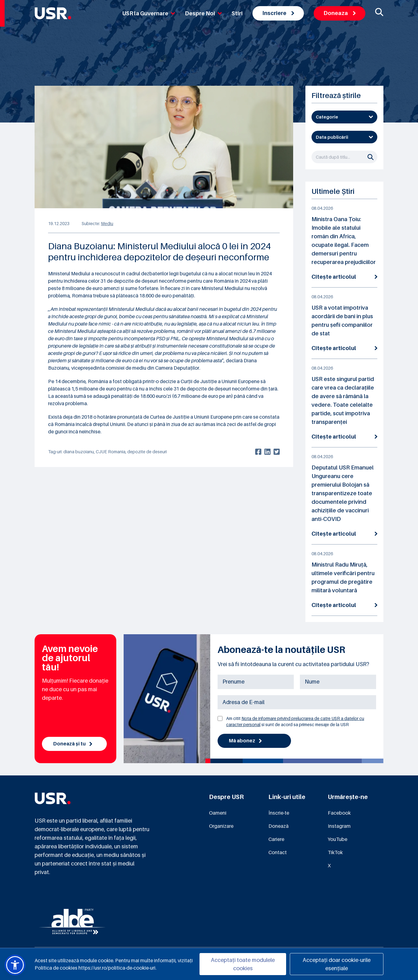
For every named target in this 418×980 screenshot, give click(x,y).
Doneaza (340, 13)
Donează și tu (73, 744)
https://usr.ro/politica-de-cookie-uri (117, 968)
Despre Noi (203, 13)
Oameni (218, 813)
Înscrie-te (279, 813)
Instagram (339, 826)
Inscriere (278, 13)
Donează (278, 826)
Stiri (237, 13)
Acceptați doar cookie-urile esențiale (337, 964)
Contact (278, 852)
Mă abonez (245, 741)
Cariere (276, 839)
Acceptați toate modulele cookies (243, 964)
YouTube (338, 839)
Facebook (339, 813)
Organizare (221, 826)
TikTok (335, 852)
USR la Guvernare (149, 13)
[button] (15, 965)
